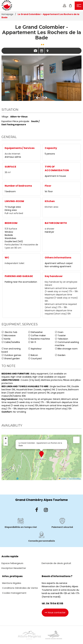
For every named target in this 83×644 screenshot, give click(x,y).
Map (48, 51)
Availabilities (41, 51)
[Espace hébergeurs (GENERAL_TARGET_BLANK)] (12, 563)
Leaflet (62, 479)
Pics (35, 51)
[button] (70, 6)
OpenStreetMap (75, 479)
